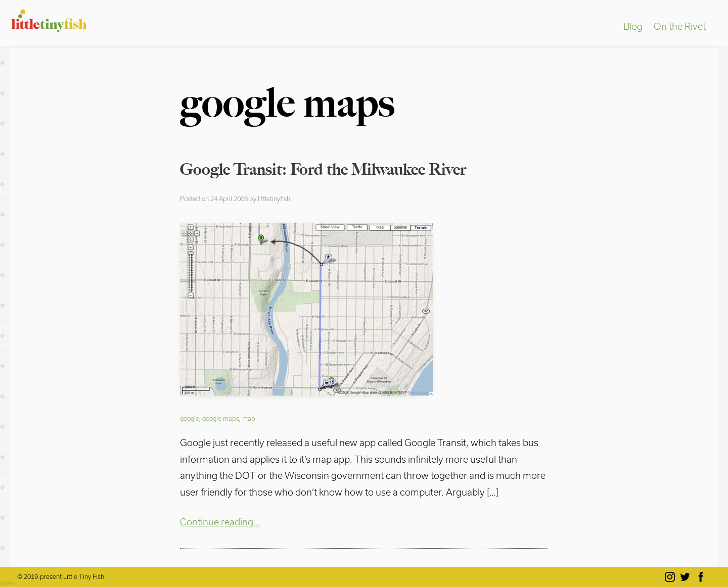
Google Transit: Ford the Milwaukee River (323, 169)
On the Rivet (680, 26)
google (190, 418)
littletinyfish (274, 199)
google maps (221, 418)
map (249, 418)
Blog (633, 26)
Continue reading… (220, 522)
